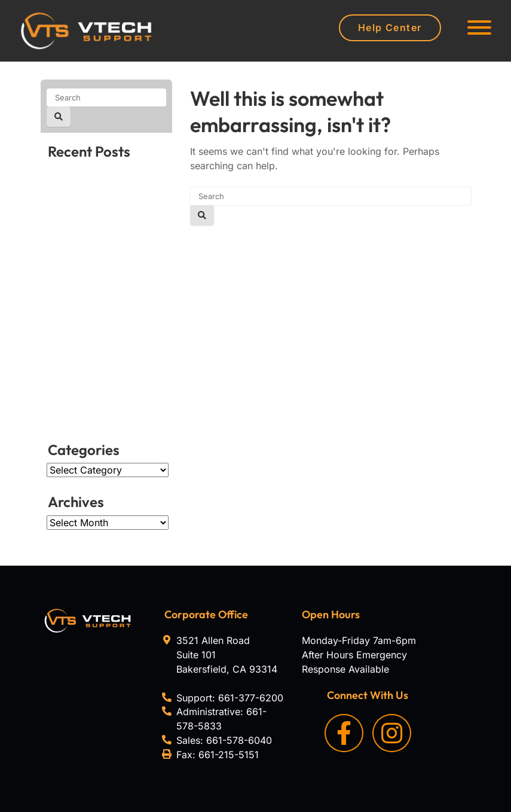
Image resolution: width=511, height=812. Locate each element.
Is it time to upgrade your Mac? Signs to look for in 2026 (105, 398)
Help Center (390, 28)
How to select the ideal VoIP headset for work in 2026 (106, 192)
